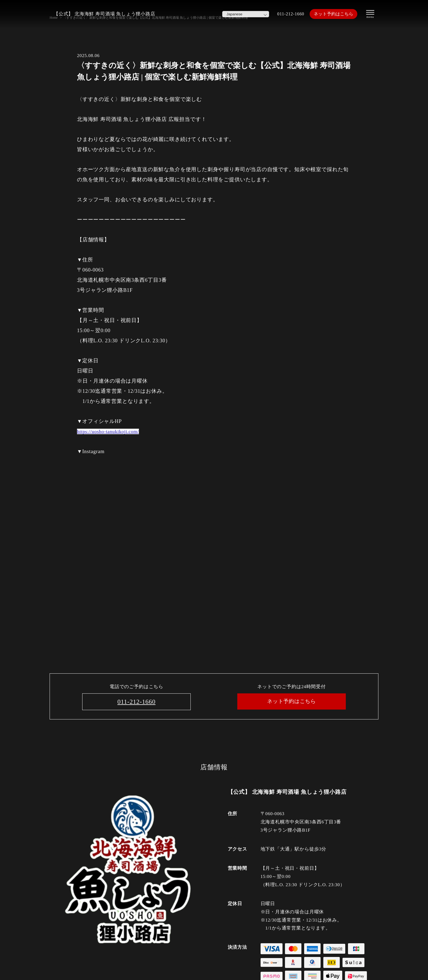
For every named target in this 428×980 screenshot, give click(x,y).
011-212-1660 (287, 14)
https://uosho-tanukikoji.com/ (110, 431)
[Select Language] (242, 14)
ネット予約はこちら (332, 14)
